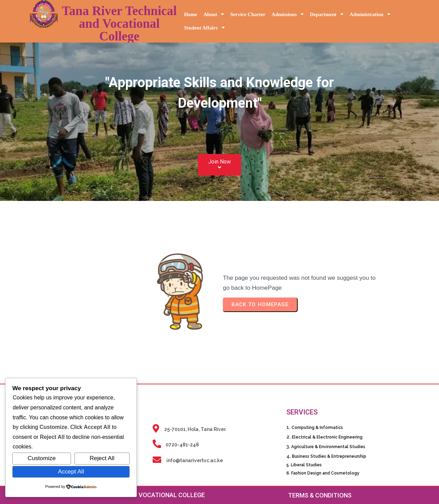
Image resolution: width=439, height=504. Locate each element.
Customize (41, 458)
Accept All (71, 471)
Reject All (102, 458)
